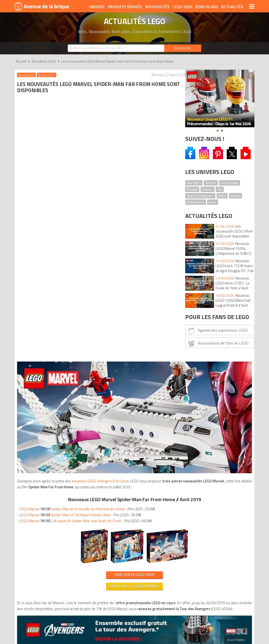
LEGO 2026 (182, 7)
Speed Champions (200, 196)
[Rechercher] (183, 48)
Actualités (232, 7)
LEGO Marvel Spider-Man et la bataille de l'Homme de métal (73, 213)
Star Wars (194, 183)
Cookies (167, 421)
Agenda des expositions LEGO (217, 330)
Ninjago (192, 189)
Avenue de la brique (42, 6)
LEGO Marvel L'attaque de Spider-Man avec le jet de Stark (72, 225)
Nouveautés (157, 7)
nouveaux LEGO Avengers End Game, (104, 180)
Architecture (196, 202)
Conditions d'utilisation (134, 421)
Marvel (235, 196)
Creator (207, 189)
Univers (97, 7)
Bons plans (207, 7)
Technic (211, 183)
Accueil (21, 61)
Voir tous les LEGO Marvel (97, 290)
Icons (213, 202)
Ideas (222, 196)
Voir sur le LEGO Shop (97, 279)
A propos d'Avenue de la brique (79, 421)
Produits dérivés (125, 7)
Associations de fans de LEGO (218, 343)
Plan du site (188, 421)
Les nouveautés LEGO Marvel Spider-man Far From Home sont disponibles (117, 61)
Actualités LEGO (44, 61)
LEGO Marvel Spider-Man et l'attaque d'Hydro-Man (66, 219)
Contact (210, 421)
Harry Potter (230, 183)
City (220, 189)
